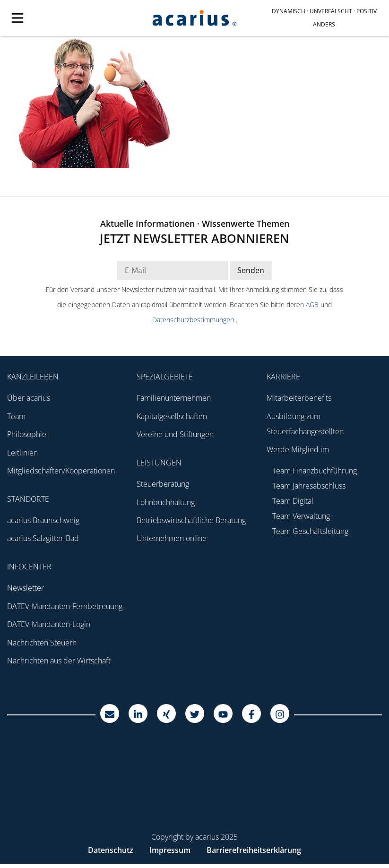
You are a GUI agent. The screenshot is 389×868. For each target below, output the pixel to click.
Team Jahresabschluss (309, 486)
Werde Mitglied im (298, 449)
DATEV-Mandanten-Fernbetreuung (65, 606)
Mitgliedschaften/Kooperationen (61, 471)
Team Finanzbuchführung (315, 471)
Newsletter (26, 588)
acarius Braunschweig (43, 520)
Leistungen (159, 463)
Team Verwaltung (301, 516)
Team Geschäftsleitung (310, 531)
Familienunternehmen (174, 398)
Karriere (283, 377)
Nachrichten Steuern (42, 643)
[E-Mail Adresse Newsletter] (173, 270)
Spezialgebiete (165, 377)
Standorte (28, 499)
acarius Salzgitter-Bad (43, 538)
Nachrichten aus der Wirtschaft (59, 661)
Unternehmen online (172, 538)
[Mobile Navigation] (65, 18)
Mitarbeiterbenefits (299, 398)
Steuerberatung (163, 484)
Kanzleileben (33, 377)
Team (16, 416)
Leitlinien (22, 453)
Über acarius (29, 398)
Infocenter (29, 567)
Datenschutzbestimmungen (194, 320)
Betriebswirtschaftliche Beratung (191, 520)
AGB (313, 305)
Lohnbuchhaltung (166, 502)
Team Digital (293, 501)
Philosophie (27, 434)
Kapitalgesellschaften (172, 416)
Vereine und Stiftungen (175, 434)
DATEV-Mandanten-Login (49, 624)
